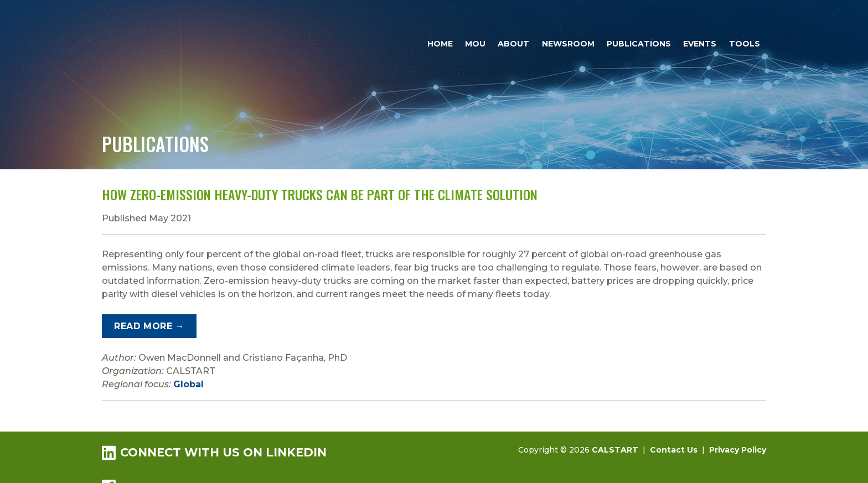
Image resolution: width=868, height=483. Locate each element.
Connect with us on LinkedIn (214, 452)
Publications (639, 44)
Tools (745, 44)
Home (440, 44)
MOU (475, 44)
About (513, 44)
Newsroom (568, 44)
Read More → (149, 326)
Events (700, 44)
